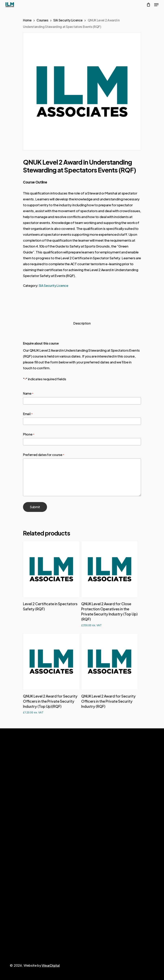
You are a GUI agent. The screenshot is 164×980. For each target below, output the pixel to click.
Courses (42, 20)
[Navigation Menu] (156, 5)
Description (82, 323)
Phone (29, 435)
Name (28, 394)
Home (27, 20)
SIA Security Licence (68, 20)
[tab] (82, 323)
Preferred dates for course (44, 455)
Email (28, 414)
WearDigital (51, 965)
